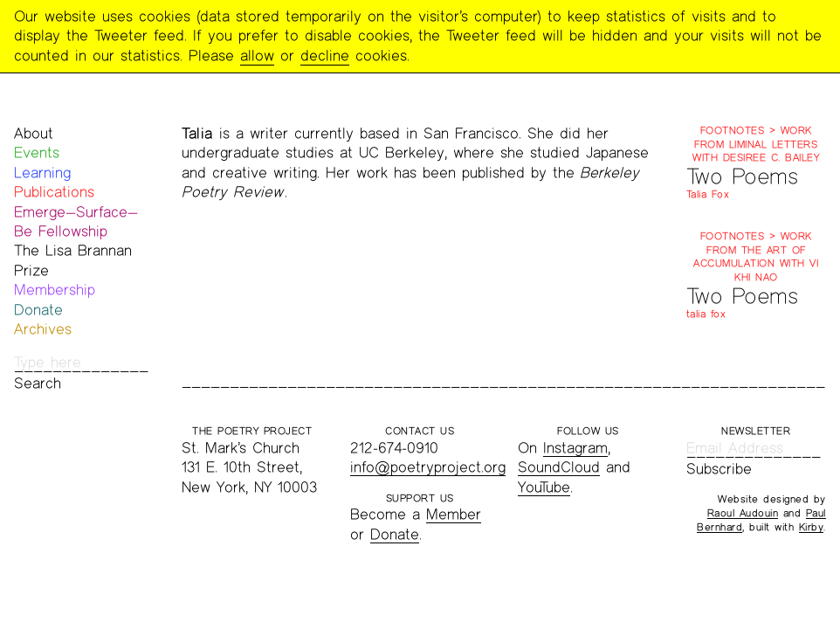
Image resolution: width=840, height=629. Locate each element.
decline (325, 55)
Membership (55, 290)
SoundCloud (559, 467)
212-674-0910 (394, 448)
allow (257, 55)
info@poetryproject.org (428, 467)
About (34, 133)
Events (37, 152)
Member (454, 514)
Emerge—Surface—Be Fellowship (76, 221)
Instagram (575, 448)
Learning (42, 173)
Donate (38, 310)
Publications (54, 192)
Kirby (812, 527)
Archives (43, 329)
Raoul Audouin (743, 513)
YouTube (544, 487)
